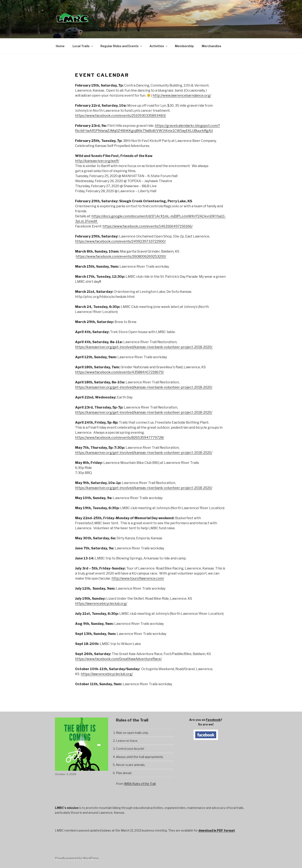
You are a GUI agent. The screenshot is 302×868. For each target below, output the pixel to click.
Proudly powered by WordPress (77, 858)
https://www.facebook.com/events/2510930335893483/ (120, 116)
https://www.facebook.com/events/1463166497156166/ (148, 226)
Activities (159, 46)
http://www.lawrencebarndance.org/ (182, 95)
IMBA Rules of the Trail (140, 784)
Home (60, 46)
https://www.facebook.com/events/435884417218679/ (119, 372)
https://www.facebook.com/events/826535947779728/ (120, 438)
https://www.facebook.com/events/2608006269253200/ (121, 256)
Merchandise (212, 46)
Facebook (213, 720)
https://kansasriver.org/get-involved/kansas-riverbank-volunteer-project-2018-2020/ (144, 347)
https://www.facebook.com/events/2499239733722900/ (120, 241)
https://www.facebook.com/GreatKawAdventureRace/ (118, 659)
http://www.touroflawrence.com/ (138, 578)
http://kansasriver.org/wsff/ (97, 161)
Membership (184, 46)
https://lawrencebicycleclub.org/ (101, 604)
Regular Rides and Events (122, 46)
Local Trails (83, 46)
